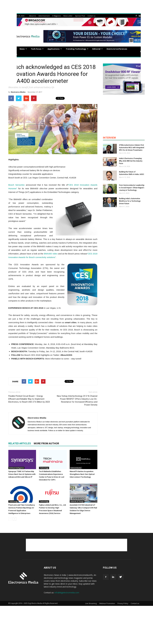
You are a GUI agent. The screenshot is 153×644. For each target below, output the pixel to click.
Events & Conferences (117, 49)
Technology (44, 468)
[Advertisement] (53, 368)
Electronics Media (18, 92)
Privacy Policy (123, 603)
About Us (33, 16)
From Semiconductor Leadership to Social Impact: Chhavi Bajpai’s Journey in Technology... (132, 188)
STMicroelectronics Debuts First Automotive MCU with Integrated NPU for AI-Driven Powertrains (132, 148)
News (23, 49)
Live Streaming (91, 603)
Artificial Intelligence (16, 468)
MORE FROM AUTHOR (46, 443)
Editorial (98, 49)
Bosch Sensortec (16, 185)
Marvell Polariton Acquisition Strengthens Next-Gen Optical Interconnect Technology (82, 474)
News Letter (68, 16)
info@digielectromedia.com (67, 593)
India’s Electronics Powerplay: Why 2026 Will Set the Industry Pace (131, 161)
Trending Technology (77, 49)
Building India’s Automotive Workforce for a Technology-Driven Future (130, 201)
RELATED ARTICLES (20, 443)
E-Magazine (57, 16)
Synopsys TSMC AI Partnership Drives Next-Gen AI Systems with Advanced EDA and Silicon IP (22, 474)
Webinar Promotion (107, 603)
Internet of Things (77, 501)
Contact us (91, 16)
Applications (55, 49)
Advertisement (44, 16)
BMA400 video (51, 254)
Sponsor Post (80, 16)
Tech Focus (37, 49)
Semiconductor (76, 468)
